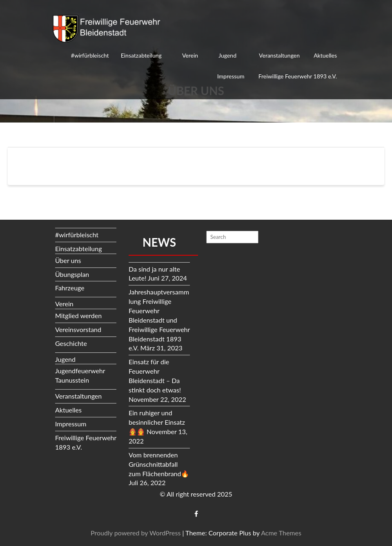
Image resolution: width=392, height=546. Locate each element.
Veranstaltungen (279, 55)
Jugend (227, 55)
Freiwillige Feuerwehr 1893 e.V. (298, 76)
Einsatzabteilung (141, 55)
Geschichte (71, 343)
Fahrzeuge (70, 288)
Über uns (68, 260)
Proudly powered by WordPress (136, 533)
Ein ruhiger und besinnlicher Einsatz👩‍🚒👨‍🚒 (157, 422)
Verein (190, 55)
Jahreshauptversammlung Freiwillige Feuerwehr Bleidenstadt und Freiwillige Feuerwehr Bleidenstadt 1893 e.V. (159, 320)
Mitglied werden (78, 315)
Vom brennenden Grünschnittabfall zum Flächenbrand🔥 (159, 464)
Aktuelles (325, 55)
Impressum (231, 76)
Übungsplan (72, 274)
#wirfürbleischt (90, 55)
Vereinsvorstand (78, 329)
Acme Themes (281, 533)
